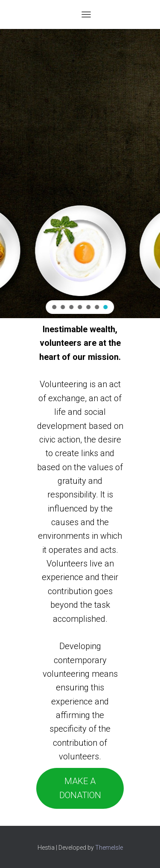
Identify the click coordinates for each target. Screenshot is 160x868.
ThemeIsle (109, 848)
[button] (55, 307)
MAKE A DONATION (80, 788)
